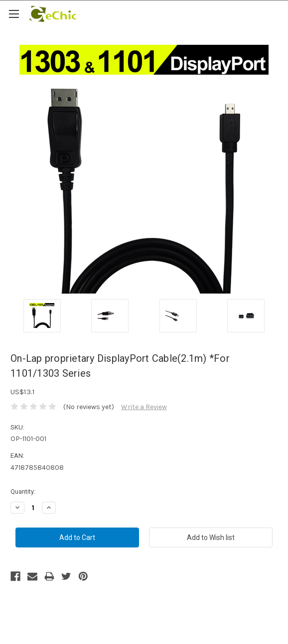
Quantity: (23, 491)
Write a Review (144, 407)
